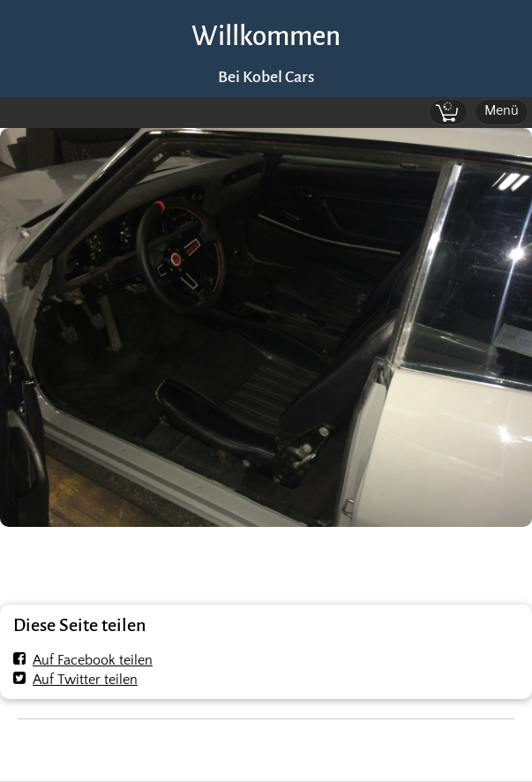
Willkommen (266, 37)
